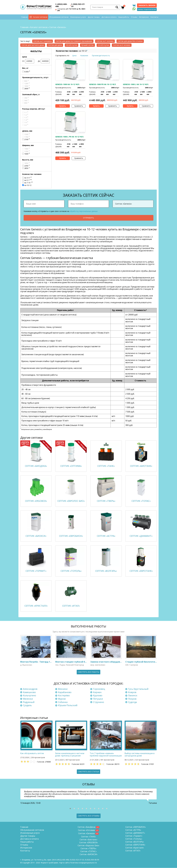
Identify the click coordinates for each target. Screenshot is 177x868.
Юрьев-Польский (68, 705)
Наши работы (124, 17)
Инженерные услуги (78, 17)
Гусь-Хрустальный (138, 689)
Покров (132, 699)
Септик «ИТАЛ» (133, 851)
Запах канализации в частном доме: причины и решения (70, 755)
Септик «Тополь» (134, 839)
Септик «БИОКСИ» (89, 854)
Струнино (99, 702)
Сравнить (79, 106)
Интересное (144, 17)
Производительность (101, 55)
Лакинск (133, 696)
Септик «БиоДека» (87, 827)
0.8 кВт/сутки (72, 45)
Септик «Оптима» (87, 830)
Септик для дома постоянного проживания (74, 41)
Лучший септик (87, 45)
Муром (62, 699)
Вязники (63, 689)
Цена (74, 55)
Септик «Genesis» (87, 834)
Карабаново (65, 692)
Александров (30, 689)
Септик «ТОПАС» (88, 851)
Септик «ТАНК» (88, 837)
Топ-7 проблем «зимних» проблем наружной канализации (106, 755)
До (44, 61)
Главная (24, 17)
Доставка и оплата (109, 17)
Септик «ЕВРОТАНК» (135, 845)
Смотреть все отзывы (89, 816)
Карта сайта (64, 863)
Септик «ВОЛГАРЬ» (135, 842)
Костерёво (64, 696)
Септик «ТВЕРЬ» (88, 849)
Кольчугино (29, 696)
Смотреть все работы (88, 672)
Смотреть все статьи (88, 772)
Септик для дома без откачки (130, 41)
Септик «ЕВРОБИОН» (136, 827)
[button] (70, 809)
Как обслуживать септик (32, 753)
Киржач (97, 692)
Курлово (98, 696)
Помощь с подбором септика (147, 10)
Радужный (29, 702)
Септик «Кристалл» (135, 848)
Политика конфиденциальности (83, 863)
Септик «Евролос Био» (88, 846)
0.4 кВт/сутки (103, 45)
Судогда (132, 702)
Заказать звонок (147, 5)
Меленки (28, 699)
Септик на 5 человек (105, 41)
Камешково (29, 692)
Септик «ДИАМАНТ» (135, 833)
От (28, 61)
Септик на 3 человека (43, 41)
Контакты (154, 17)
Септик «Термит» (134, 836)
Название (84, 55)
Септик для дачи (55, 45)
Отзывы (134, 17)
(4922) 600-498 (61, 5)
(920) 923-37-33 (78, 5)
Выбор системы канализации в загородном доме (140, 755)
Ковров (132, 692)
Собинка (63, 702)
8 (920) (92, 860)
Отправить (88, 218)
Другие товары (94, 17)
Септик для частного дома (33, 45)
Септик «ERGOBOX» (89, 843)
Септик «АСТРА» (133, 830)
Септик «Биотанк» (88, 840)
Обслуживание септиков (59, 17)
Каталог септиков (40, 17)
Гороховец (99, 689)
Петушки (98, 699)
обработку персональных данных (84, 211)
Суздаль (27, 705)
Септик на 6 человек (122, 45)
